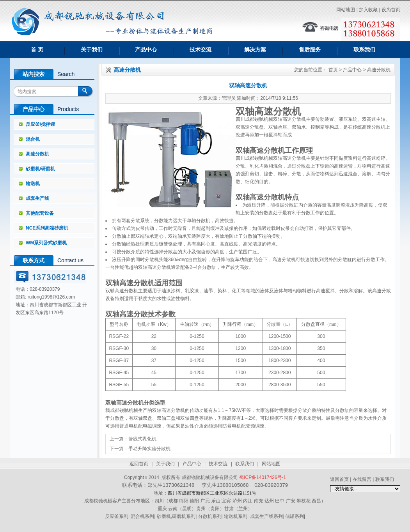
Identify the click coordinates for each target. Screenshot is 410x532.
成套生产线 (37, 198)
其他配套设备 (40, 213)
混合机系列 (142, 516)
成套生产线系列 (266, 516)
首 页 (37, 49)
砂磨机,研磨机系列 (176, 516)
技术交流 (201, 49)
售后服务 (310, 49)
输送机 (33, 184)
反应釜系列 (117, 516)
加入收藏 (368, 10)
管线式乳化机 (142, 439)
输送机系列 (236, 516)
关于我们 (92, 49)
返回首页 (139, 464)
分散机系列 (210, 516)
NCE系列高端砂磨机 (47, 228)
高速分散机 (37, 154)
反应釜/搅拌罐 (40, 124)
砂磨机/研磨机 (40, 169)
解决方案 (255, 49)
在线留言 (362, 479)
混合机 (33, 139)
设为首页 (391, 10)
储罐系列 (295, 516)
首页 (333, 70)
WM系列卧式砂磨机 (46, 243)
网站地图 (346, 10)
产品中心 (146, 49)
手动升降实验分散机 (149, 449)
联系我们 (364, 49)
